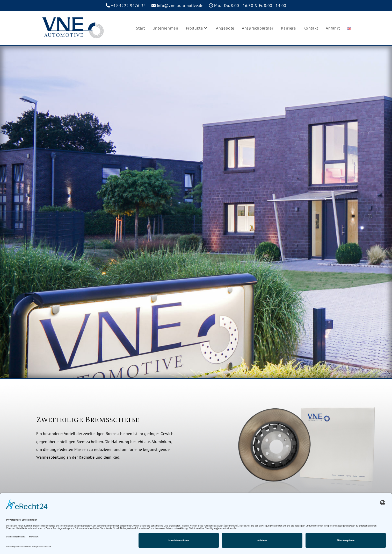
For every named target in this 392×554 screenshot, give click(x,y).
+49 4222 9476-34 (129, 5)
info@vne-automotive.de (180, 5)
